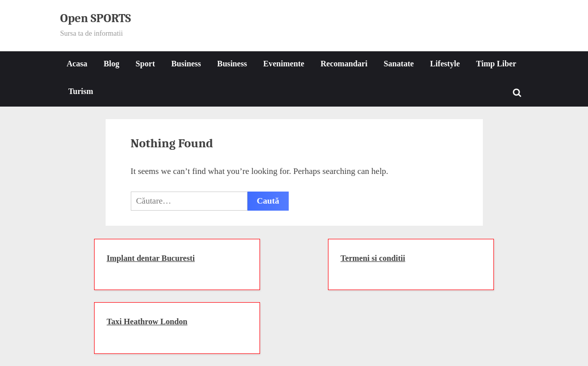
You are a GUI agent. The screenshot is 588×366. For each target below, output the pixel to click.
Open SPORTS (96, 18)
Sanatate (399, 64)
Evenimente (284, 64)
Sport (146, 64)
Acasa (77, 64)
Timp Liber (496, 64)
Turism (81, 91)
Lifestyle (445, 64)
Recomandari (344, 64)
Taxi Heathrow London (147, 322)
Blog (111, 64)
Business (186, 64)
